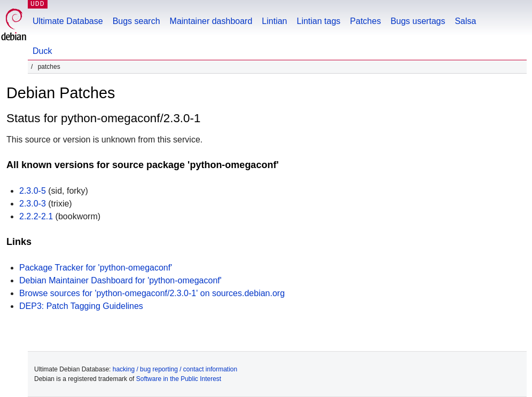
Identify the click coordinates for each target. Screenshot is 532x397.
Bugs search (136, 21)
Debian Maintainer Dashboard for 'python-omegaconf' (120, 280)
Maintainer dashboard (211, 21)
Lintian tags (318, 21)
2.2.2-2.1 (36, 216)
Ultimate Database (68, 21)
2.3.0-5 (33, 191)
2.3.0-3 (33, 204)
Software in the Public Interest (179, 379)
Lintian (274, 21)
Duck (42, 51)
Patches (365, 21)
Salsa (465, 21)
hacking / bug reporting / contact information (175, 369)
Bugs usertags (418, 21)
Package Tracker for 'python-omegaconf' (96, 268)
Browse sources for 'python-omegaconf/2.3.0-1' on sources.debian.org (152, 293)
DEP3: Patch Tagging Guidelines (81, 306)
